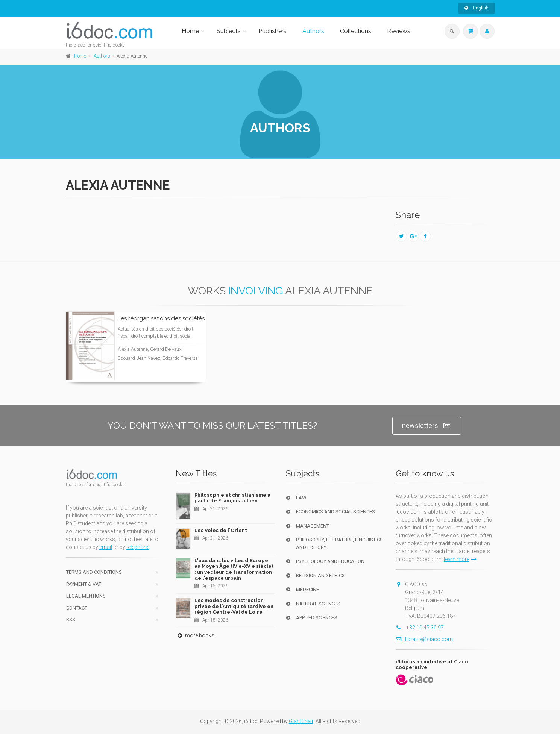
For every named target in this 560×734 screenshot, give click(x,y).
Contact (77, 608)
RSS (71, 620)
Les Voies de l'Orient (221, 530)
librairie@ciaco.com (424, 639)
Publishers (272, 31)
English (477, 8)
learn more (460, 559)
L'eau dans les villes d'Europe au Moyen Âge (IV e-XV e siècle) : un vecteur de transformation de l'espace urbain (234, 569)
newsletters (427, 426)
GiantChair (301, 721)
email (106, 547)
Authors (313, 31)
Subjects (229, 31)
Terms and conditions (94, 572)
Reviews (399, 31)
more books (195, 635)
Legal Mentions (86, 596)
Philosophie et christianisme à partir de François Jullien (232, 498)
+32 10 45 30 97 (420, 628)
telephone (138, 547)
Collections (356, 31)
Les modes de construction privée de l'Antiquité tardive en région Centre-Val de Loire (234, 606)
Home (190, 31)
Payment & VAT (84, 584)
